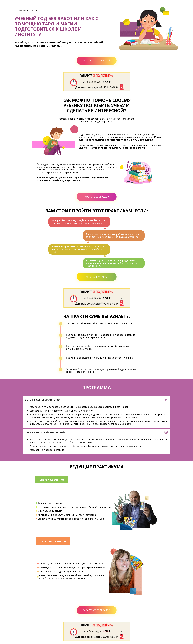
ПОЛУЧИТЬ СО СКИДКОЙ (96, 197)
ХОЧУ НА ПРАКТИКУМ (97, 277)
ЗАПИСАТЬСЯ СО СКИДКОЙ (96, 61)
